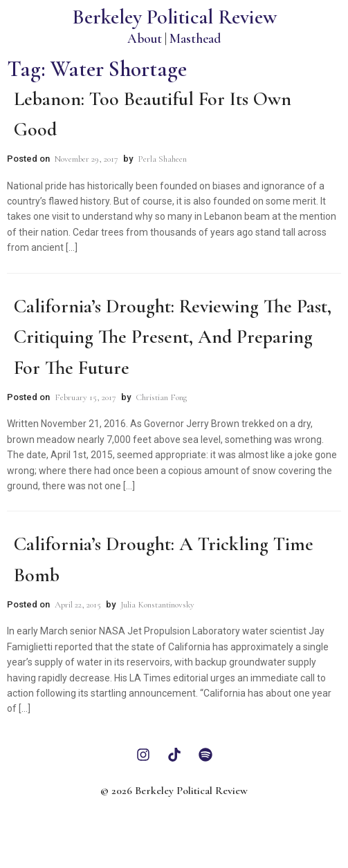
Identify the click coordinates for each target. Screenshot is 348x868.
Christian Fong (161, 397)
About (145, 38)
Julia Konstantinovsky (157, 605)
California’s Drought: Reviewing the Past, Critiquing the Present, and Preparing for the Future (173, 337)
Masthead (195, 38)
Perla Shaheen (162, 159)
